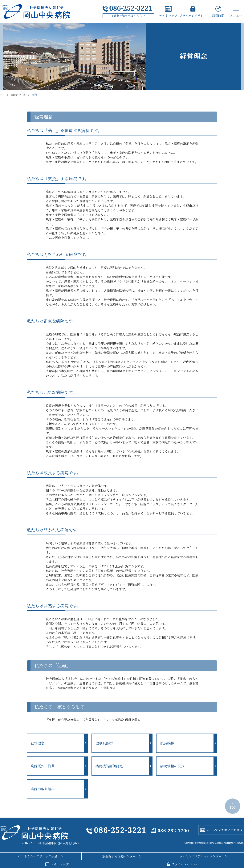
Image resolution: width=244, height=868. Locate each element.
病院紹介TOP (18, 95)
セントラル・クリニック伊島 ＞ (41, 856)
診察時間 (218, 15)
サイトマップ (168, 15)
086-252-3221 (131, 8)
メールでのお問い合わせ (223, 830)
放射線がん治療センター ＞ (122, 856)
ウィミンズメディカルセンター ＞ (203, 856)
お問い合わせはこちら (127, 16)
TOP (3, 95)
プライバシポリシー (193, 15)
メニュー (236, 15)
